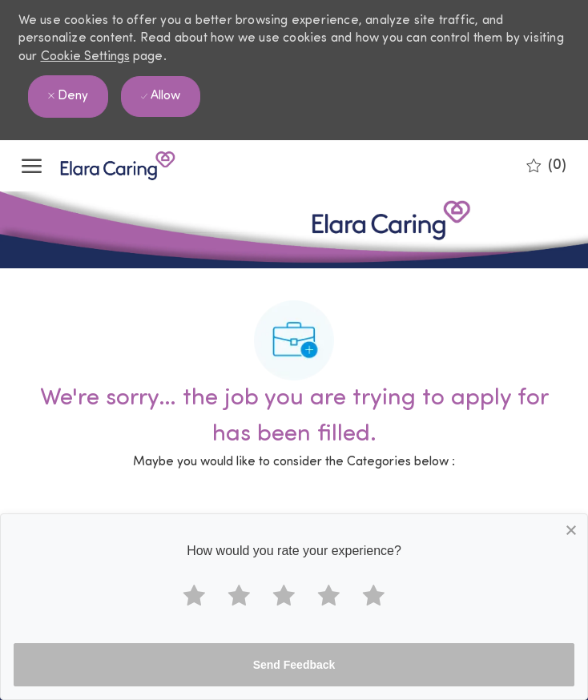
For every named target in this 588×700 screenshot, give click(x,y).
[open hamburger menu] (32, 166)
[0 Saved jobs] (546, 166)
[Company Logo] (102, 166)
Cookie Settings (85, 57)
